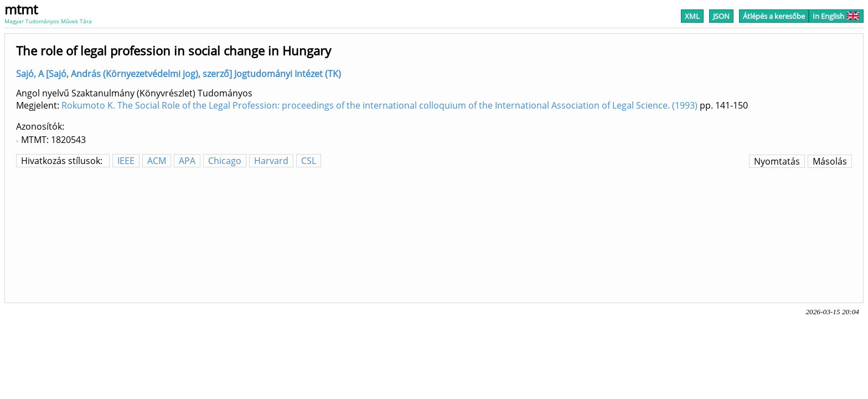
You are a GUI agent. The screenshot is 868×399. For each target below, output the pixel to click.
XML (692, 16)
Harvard (271, 161)
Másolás (830, 161)
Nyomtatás (777, 161)
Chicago (225, 161)
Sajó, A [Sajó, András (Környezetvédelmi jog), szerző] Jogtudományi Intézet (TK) (179, 74)
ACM (157, 161)
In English (836, 16)
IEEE (126, 161)
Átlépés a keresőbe (774, 16)
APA (187, 161)
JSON (721, 16)
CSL (309, 161)
